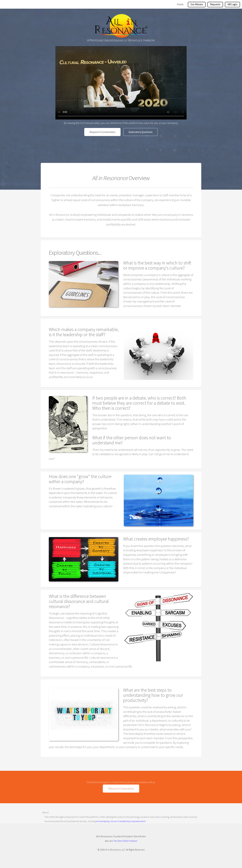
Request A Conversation (102, 132)
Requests (215, 4)
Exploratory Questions (141, 132)
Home (180, 4)
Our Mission (197, 4)
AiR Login (232, 4)
